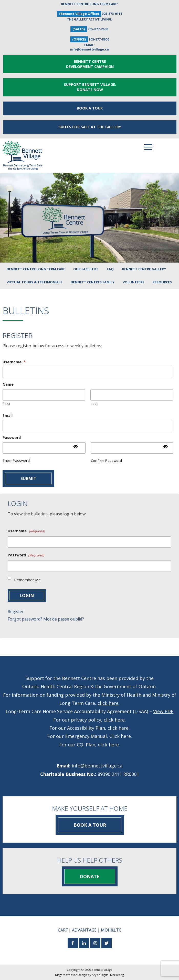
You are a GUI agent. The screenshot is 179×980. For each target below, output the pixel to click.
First (6, 404)
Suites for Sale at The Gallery (90, 127)
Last (94, 404)
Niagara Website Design (71, 975)
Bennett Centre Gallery (144, 269)
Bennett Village (102, 970)
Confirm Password (107, 461)
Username (14, 362)
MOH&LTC (111, 930)
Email (8, 416)
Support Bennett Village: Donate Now (90, 87)
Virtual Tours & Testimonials (35, 282)
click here (108, 703)
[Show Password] (78, 448)
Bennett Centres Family (93, 282)
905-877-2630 (98, 29)
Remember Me (27, 580)
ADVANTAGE (84, 930)
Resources (162, 282)
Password (12, 438)
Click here (120, 736)
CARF (63, 930)
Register (16, 612)
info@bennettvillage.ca (89, 49)
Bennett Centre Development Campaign (90, 64)
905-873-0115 (112, 14)
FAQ (110, 269)
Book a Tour (90, 108)
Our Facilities (86, 269)
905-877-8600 (99, 39)
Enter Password (16, 461)
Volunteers (134, 282)
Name (8, 384)
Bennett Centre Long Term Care (36, 269)
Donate (90, 876)
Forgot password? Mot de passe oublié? (46, 619)
